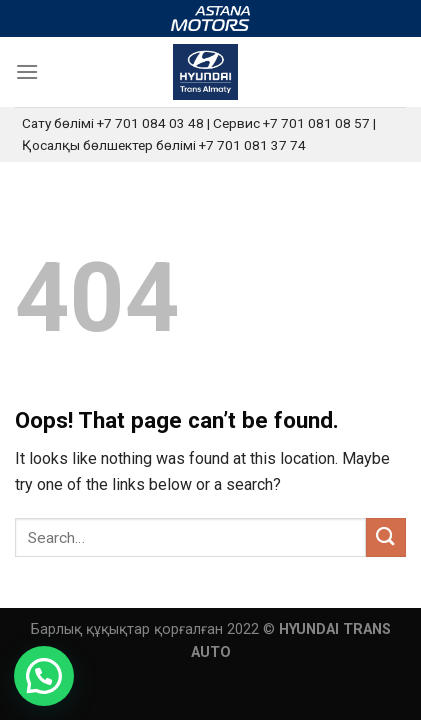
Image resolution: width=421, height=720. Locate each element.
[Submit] (386, 537)
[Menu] (27, 71)
